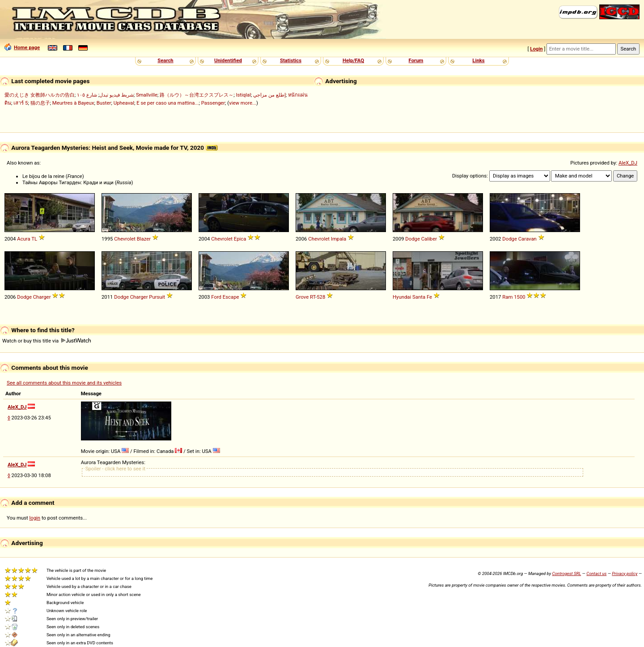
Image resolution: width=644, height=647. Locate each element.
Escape (231, 297)
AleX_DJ (628, 163)
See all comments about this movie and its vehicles (64, 383)
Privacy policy (625, 573)
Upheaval (124, 103)
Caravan (527, 239)
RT (313, 297)
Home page (22, 47)
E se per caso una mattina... (167, 103)
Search (165, 60)
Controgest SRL (566, 573)
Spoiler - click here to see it (115, 469)
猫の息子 (40, 103)
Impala (339, 239)
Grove (302, 297)
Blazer (144, 239)
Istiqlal (243, 95)
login (35, 518)
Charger (42, 297)
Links (478, 60)
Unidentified (228, 60)
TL (34, 239)
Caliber (429, 239)
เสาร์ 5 (21, 103)
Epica (240, 239)
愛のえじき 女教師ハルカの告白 (40, 95)
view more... (243, 103)
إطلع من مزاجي (269, 95)
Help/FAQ (353, 60)
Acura (23, 239)
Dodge (413, 239)
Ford (216, 297)
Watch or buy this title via (47, 341)
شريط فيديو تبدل (117, 95)
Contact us (596, 573)
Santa (419, 297)
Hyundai (402, 297)
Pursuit (157, 297)
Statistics (291, 60)
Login (536, 49)
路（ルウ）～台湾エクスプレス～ (197, 95)
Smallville (147, 95)
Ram (507, 297)
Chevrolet (125, 239)
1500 (519, 297)
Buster (104, 103)
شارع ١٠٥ (87, 95)
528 (321, 297)
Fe (429, 297)
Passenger (213, 103)
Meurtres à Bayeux (73, 103)
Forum (416, 60)
